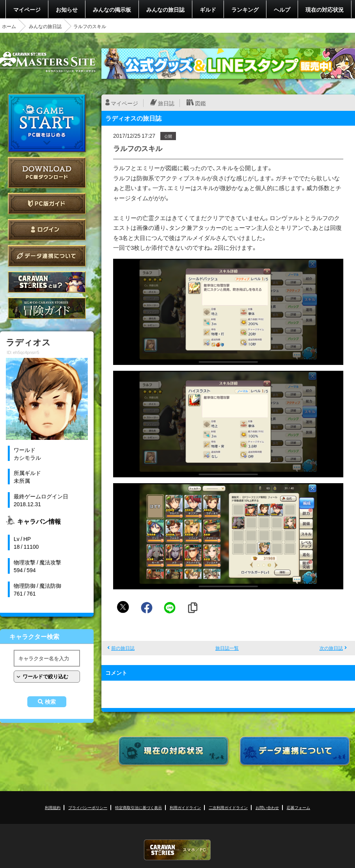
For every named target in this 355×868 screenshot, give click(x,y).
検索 (50, 702)
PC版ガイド (47, 204)
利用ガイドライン (185, 807)
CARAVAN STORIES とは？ (47, 282)
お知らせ (67, 9)
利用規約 (53, 807)
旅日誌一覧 (227, 648)
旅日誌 (166, 103)
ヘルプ (282, 9)
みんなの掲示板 (112, 9)
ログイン (47, 230)
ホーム (9, 26)
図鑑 (201, 103)
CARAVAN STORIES (177, 850)
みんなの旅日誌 (165, 9)
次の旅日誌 (331, 648)
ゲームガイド (47, 308)
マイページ (27, 9)
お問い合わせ (267, 807)
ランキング (245, 9)
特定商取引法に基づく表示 (138, 807)
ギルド (208, 9)
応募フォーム (298, 807)
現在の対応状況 (325, 9)
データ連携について (47, 256)
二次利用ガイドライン (228, 807)
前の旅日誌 (123, 648)
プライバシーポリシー (88, 807)
